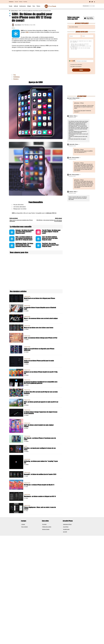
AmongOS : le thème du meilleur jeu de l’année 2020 (40, 474)
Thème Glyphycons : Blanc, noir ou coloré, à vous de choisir (40, 508)
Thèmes (38, 6)
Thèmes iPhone (14, 11)
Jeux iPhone (66, 527)
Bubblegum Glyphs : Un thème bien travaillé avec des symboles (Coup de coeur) (24, 245)
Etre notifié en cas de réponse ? (76, 67)
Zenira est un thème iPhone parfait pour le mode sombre (39, 361)
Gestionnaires (23, 6)
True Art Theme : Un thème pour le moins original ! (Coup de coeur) (51, 232)
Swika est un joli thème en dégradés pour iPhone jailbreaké (39, 349)
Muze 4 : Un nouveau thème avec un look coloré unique (41, 318)
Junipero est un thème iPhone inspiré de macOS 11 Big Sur (41, 373)
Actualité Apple (66, 529)
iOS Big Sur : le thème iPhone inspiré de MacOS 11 (39, 485)
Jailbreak (16, 6)
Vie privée (44, 524)
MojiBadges (17, 77)
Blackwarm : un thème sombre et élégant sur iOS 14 (40, 496)
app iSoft (65, 532)
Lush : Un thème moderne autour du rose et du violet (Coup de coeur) (50, 238)
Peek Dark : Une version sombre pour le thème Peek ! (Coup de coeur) (50, 245)
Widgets (29, 6)
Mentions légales (46, 529)
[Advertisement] (36, 63)
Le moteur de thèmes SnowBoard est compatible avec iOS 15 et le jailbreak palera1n (41, 383)
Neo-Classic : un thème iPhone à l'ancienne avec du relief (40, 439)
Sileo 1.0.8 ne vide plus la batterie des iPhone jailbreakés (21, 221)
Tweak (52, 6)
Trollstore (21, 2)
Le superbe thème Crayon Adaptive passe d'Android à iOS (40, 308)
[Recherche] (89, 6)
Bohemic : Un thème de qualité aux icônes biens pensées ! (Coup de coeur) (25, 232)
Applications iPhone (67, 524)
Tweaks (11, 6)
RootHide (25, 2)
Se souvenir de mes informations (76, 65)
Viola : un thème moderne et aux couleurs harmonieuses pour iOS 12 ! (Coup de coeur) (24, 238)
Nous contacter (25, 527)
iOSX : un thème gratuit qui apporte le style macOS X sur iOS (41, 403)
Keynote (16, 2)
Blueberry (16, 79)
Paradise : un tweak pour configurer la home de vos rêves (40, 449)
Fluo (15, 75)
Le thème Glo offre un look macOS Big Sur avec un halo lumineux (41, 393)
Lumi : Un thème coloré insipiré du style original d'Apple (39, 426)
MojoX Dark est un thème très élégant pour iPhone (39, 298)
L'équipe (23, 524)
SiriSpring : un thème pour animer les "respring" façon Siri (41, 462)
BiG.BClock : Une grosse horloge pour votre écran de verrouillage (49, 221)
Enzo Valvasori (18, 25)
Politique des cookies (47, 527)
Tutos (34, 6)
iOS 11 (14, 28)
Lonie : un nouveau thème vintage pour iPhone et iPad (41, 338)
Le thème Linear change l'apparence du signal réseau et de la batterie (41, 413)
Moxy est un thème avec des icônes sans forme (39, 328)
